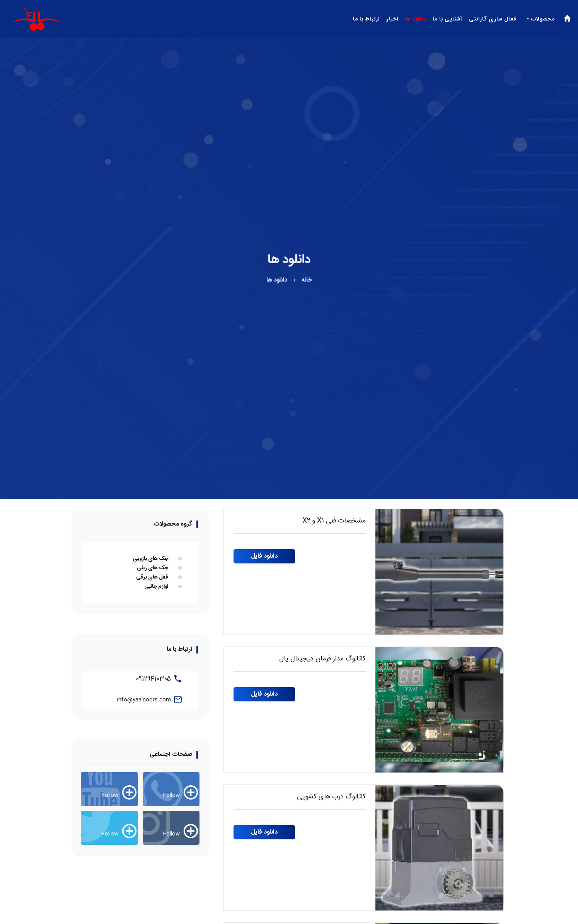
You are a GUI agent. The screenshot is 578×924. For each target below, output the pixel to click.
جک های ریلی (153, 568)
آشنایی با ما (448, 20)
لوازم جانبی (156, 587)
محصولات (543, 20)
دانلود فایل (264, 556)
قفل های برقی (152, 577)
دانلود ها (415, 20)
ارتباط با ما (367, 20)
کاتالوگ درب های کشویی (331, 797)
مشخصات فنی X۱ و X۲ (334, 521)
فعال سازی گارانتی (493, 20)
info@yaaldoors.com (144, 700)
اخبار (392, 20)
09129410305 (153, 679)
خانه (305, 282)
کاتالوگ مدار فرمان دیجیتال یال (322, 659)
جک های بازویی (150, 559)
